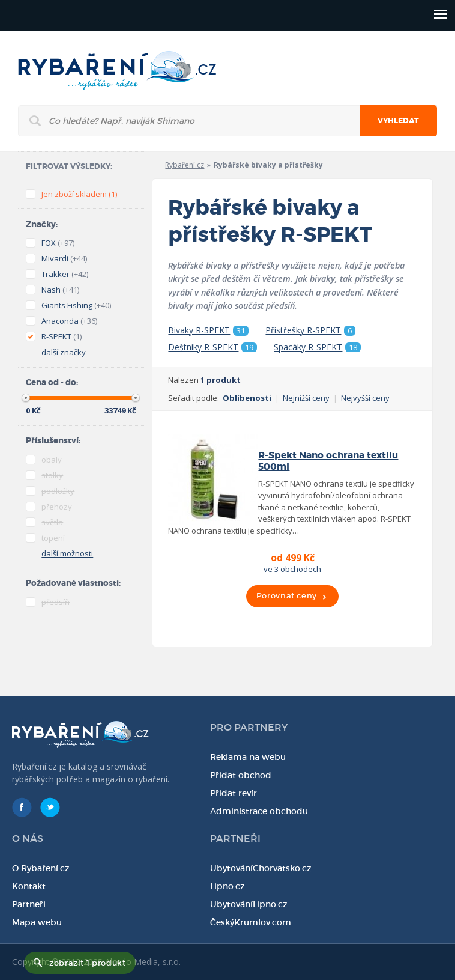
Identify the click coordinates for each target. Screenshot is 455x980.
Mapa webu (37, 922)
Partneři (29, 904)
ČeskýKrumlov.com (251, 922)
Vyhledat (398, 121)
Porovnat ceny (287, 596)
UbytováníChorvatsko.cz (261, 868)
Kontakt (29, 886)
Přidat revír (234, 793)
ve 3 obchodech (292, 569)
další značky (64, 352)
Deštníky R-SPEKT (212, 347)
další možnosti (67, 553)
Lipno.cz (227, 886)
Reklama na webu (248, 757)
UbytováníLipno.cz (249, 904)
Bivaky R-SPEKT (208, 330)
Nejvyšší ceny (365, 398)
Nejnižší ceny (306, 398)
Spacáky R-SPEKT (317, 347)
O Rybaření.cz (41, 868)
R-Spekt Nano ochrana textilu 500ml (328, 461)
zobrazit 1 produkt (88, 963)
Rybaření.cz (185, 165)
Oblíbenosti (247, 398)
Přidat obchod (241, 775)
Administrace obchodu (259, 811)
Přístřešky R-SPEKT (310, 330)
